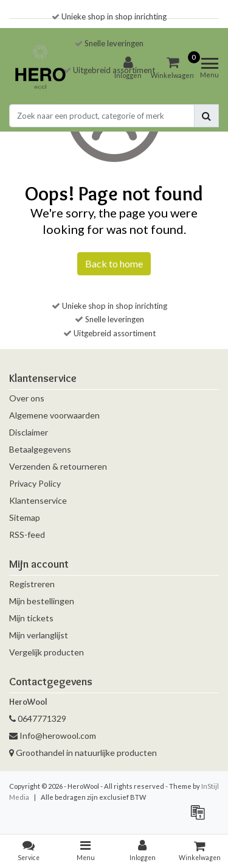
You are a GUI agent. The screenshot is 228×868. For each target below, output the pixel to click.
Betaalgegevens (40, 449)
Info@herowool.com (53, 736)
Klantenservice (38, 500)
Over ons (27, 398)
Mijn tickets (31, 618)
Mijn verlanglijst (39, 635)
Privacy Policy (35, 483)
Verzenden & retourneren (58, 466)
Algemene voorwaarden (54, 415)
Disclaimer (29, 432)
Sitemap (25, 517)
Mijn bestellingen (42, 601)
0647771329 (38, 718)
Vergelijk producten (47, 652)
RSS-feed (27, 535)
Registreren (32, 584)
